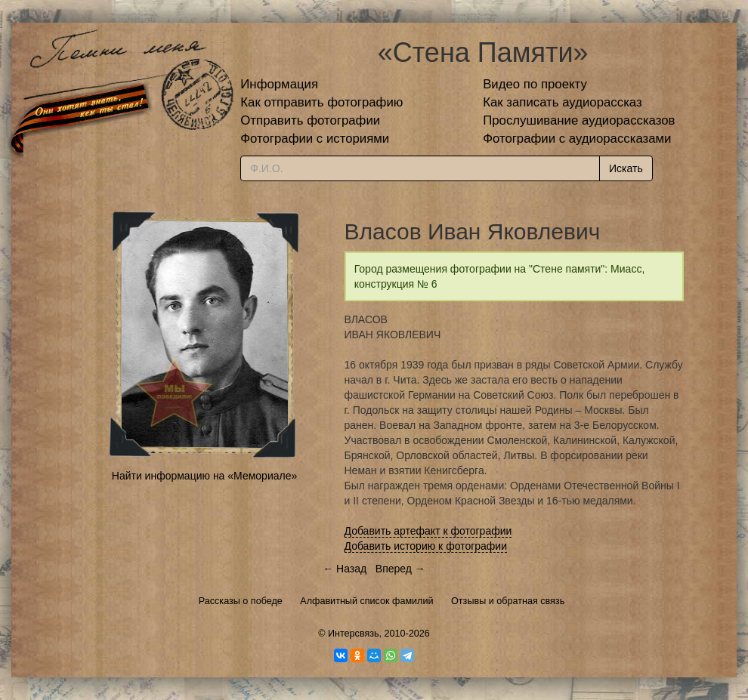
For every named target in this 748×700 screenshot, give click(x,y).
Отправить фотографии (310, 120)
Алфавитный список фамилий (366, 601)
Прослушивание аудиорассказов (579, 120)
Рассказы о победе (241, 601)
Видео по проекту (535, 84)
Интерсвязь (354, 634)
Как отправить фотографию (321, 102)
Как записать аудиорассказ (563, 102)
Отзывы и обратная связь (508, 601)
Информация (279, 84)
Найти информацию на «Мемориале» (204, 476)
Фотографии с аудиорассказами (577, 139)
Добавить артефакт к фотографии (428, 531)
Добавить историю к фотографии (426, 546)
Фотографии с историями (315, 139)
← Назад (345, 569)
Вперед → (400, 569)
